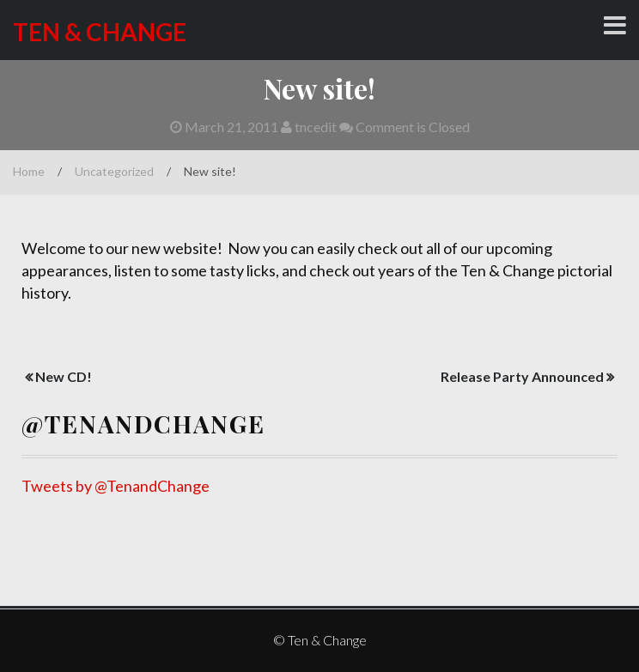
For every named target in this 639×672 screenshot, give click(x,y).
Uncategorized (114, 171)
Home (29, 171)
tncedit (309, 127)
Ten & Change (100, 32)
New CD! (64, 376)
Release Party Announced (522, 376)
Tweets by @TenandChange (116, 486)
